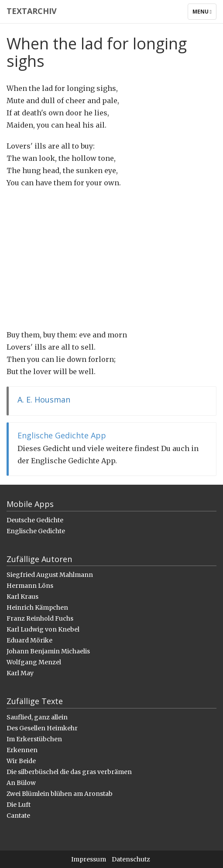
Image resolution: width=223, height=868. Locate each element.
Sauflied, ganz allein (37, 717)
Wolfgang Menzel (34, 662)
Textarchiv (32, 11)
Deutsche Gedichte (35, 520)
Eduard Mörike (29, 640)
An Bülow (21, 783)
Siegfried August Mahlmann (50, 575)
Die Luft (19, 805)
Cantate (18, 816)
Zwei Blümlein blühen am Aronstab (60, 794)
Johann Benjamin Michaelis (48, 651)
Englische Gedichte (36, 531)
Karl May (20, 673)
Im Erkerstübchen (34, 739)
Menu (204, 14)
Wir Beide (21, 761)
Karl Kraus (22, 597)
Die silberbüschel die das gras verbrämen (69, 772)
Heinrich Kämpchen (37, 608)
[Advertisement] (111, 259)
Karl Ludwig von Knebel (43, 629)
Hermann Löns (30, 586)
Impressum (89, 859)
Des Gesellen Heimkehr (42, 728)
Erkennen (22, 750)
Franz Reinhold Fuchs (40, 618)
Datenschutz (131, 859)
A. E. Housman (44, 399)
